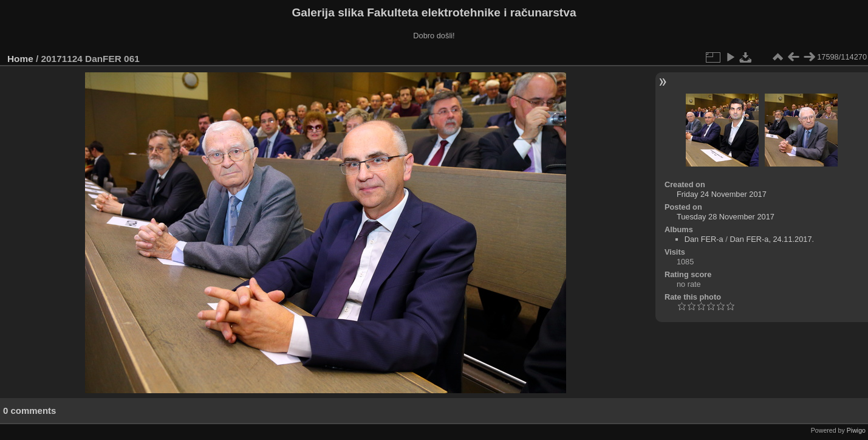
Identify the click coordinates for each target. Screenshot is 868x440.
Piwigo (856, 430)
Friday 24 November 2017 (722, 194)
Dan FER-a (704, 239)
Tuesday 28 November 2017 (726, 217)
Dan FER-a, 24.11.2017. (772, 239)
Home (20, 59)
